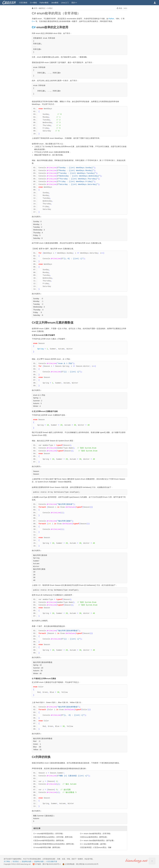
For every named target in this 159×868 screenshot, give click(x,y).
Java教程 (55, 3)
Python (111, 19)
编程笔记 (42, 8)
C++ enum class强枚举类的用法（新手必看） (98, 840)
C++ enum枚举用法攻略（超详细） (94, 844)
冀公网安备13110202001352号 (87, 864)
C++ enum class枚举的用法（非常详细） (96, 834)
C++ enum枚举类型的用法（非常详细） (49, 834)
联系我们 (16, 861)
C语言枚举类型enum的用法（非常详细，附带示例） (54, 837)
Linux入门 (65, 3)
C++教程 (33, 3)
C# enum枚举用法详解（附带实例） (47, 847)
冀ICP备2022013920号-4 (51, 864)
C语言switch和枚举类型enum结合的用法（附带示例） (54, 844)
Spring (40, 349)
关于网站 (7, 861)
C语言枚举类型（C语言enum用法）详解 (96, 847)
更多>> (74, 3)
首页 (36, 8)
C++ (33, 21)
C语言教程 (23, 3)
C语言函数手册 (52, 861)
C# (34, 27)
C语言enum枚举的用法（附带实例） (94, 837)
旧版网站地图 (39, 861)
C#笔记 (50, 8)
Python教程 (44, 3)
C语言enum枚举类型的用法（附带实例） (49, 840)
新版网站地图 (27, 861)
